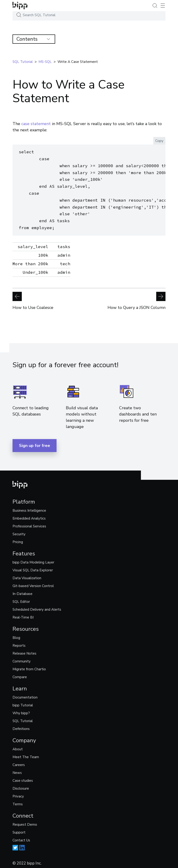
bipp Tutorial (23, 702)
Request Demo (25, 822)
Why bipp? (21, 710)
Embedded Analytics (29, 516)
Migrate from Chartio (29, 666)
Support (19, 830)
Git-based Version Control (33, 583)
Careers (19, 762)
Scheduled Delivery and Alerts (37, 607)
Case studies (23, 778)
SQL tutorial (23, 62)
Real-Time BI (23, 615)
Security (19, 531)
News (17, 770)
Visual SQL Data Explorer (33, 567)
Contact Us (21, 837)
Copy (159, 141)
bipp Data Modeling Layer (33, 560)
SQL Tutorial (23, 718)
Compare (20, 674)
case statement (36, 124)
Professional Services (29, 523)
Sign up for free (35, 443)
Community (22, 659)
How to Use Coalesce (33, 298)
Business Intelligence (29, 508)
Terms (18, 801)
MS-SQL (45, 62)
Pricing (18, 539)
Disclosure (21, 786)
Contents (33, 39)
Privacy (18, 794)
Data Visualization (27, 575)
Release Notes (24, 651)
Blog (16, 635)
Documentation (25, 695)
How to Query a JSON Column (137, 298)
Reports (19, 643)
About (18, 746)
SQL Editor (21, 599)
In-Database (22, 591)
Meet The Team (26, 754)
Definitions (21, 726)
